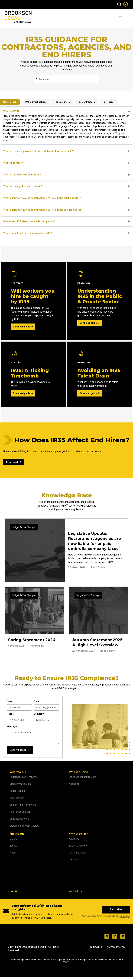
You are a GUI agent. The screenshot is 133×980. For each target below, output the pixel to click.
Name (10, 701)
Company (39, 714)
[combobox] (67, 79)
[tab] (10, 102)
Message (12, 726)
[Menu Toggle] (120, 16)
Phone (10, 714)
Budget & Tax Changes (24, 527)
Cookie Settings (116, 947)
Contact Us (75, 891)
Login (13, 891)
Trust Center (96, 947)
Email (37, 701)
